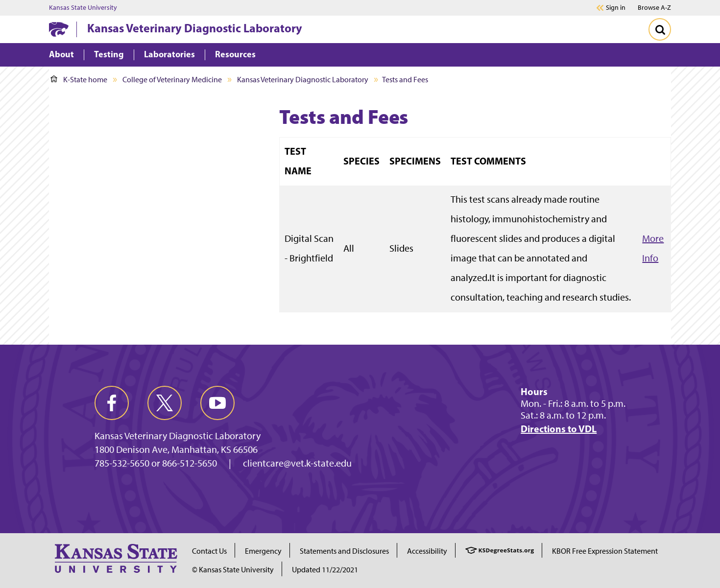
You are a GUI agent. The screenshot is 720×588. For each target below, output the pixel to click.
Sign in (616, 8)
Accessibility (427, 551)
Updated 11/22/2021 (325, 570)
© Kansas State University (233, 570)
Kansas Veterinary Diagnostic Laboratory (195, 28)
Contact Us (209, 551)
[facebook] (112, 403)
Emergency (263, 551)
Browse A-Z (654, 8)
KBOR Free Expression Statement (605, 551)
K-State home (79, 80)
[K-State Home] (59, 29)
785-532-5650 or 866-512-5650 (156, 463)
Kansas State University (83, 8)
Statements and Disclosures (344, 551)
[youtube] (217, 403)
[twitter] (165, 403)
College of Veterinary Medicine (172, 80)
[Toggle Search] (660, 29)
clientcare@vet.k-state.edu (297, 463)
